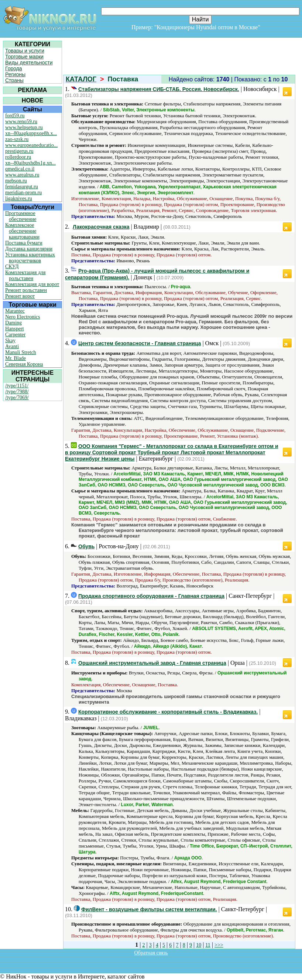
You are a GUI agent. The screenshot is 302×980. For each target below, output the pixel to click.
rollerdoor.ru (18, 157)
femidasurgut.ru (22, 187)
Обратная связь (151, 953)
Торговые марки (24, 57)
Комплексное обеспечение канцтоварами (22, 231)
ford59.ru (15, 116)
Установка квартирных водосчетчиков (30, 258)
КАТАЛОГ (81, 79)
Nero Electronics (23, 317)
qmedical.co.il (20, 169)
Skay (10, 341)
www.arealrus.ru (22, 175)
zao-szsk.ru (17, 139)
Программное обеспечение (21, 216)
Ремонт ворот (20, 296)
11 (208, 945)
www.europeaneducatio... (31, 145)
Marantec (15, 311)
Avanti (12, 346)
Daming (13, 323)
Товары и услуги (25, 51)
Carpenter (15, 335)
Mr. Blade (16, 358)
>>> (219, 945)
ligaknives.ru (19, 198)
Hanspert (15, 329)
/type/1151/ (17, 386)
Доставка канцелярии (29, 249)
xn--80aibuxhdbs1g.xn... (30, 163)
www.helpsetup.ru (24, 127)
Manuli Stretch (21, 352)
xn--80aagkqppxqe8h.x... (31, 133)
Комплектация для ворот (32, 284)
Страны (14, 80)
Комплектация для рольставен (25, 275)
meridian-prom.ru (23, 193)
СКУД (12, 267)
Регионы (15, 74)
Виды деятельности (29, 63)
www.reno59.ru (21, 122)
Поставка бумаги (24, 243)
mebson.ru (16, 181)
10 (199, 945)
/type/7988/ (17, 392)
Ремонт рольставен (26, 290)
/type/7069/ (17, 398)
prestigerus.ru (19, 151)
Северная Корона (24, 364)
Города (14, 68)
